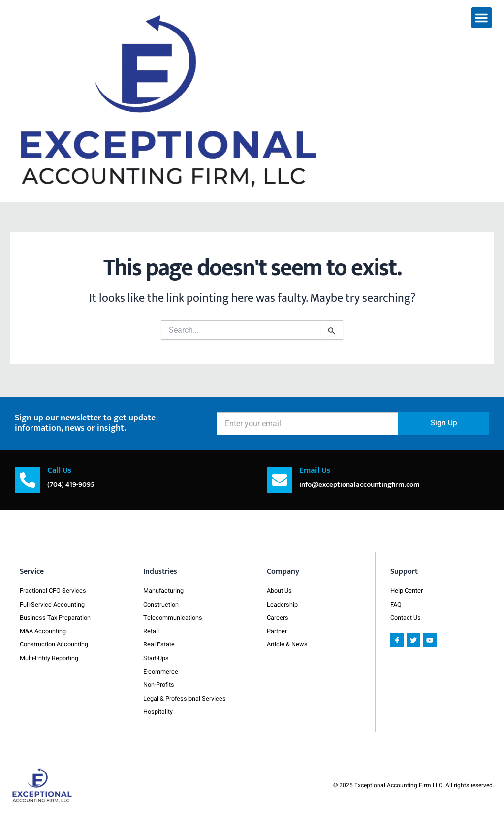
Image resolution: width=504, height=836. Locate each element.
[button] (481, 18)
